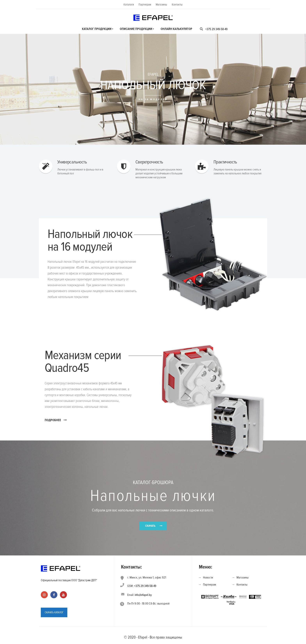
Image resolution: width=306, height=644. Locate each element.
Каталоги (129, 4)
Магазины (161, 4)
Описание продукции (136, 29)
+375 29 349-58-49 (216, 29)
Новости (208, 578)
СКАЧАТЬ (150, 526)
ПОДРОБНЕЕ (56, 420)
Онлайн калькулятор (176, 29)
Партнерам (145, 4)
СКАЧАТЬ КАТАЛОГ (54, 612)
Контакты (177, 4)
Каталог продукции (97, 29)
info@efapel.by (143, 595)
